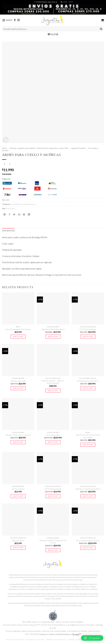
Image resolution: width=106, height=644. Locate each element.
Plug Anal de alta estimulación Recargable (88, 436)
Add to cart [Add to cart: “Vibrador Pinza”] (18, 548)
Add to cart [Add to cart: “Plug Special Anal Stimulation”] (53, 336)
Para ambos (93, 148)
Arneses (5, 150)
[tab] (8, 231)
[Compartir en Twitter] (14, 214)
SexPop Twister (18, 489)
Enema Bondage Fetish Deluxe (18, 329)
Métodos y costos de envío (56, 640)
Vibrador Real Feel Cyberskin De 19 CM (53, 542)
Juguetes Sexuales (78, 148)
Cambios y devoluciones (77, 640)
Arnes (8, 208)
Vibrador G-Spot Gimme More (88, 489)
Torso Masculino (53, 435)
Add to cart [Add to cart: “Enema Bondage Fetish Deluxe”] (18, 336)
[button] (92, 638)
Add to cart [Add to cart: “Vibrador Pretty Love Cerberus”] (18, 442)
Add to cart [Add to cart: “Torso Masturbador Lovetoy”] (88, 548)
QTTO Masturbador (88, 329)
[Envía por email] (19, 214)
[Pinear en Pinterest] (24, 214)
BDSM (19, 204)
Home (4, 148)
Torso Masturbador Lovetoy (88, 541)
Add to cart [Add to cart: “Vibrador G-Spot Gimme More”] (88, 496)
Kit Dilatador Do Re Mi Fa (88, 381)
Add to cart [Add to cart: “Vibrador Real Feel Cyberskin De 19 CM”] (53, 550)
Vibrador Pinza (18, 541)
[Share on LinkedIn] (29, 214)
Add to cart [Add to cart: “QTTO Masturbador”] (88, 336)
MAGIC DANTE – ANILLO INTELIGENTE (53, 382)
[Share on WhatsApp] (5, 214)
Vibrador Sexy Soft (18, 381)
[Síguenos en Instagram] (18, 20)
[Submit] (101, 29)
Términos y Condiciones (15, 640)
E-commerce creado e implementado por (59, 634)
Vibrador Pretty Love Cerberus (18, 435)
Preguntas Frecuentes (35, 640)
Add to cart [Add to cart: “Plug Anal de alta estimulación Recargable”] (88, 445)
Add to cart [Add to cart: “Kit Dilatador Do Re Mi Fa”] (88, 388)
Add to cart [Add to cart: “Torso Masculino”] (53, 442)
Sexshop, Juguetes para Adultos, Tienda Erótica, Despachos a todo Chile (39, 148)
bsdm (13, 208)
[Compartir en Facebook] (9, 214)
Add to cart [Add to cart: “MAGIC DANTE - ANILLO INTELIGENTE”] (53, 391)
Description (8, 231)
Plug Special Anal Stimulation (53, 329)
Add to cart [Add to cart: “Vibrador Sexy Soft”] (18, 388)
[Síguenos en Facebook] (15, 20)
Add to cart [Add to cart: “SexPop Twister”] (18, 496)
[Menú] (7, 20)
